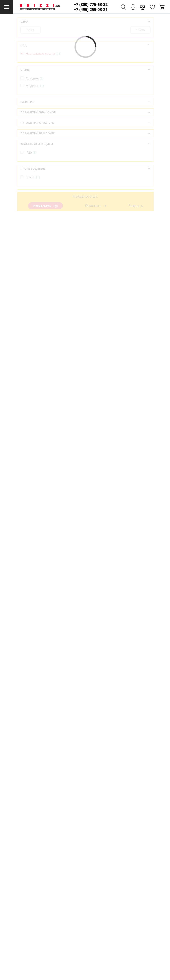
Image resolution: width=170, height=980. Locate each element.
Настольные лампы (43, 54)
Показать (45, 206)
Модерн (35, 86)
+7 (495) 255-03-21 (91, 10)
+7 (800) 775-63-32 (91, 4)
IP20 (31, 152)
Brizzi (33, 177)
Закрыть (136, 206)
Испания (35, 202)
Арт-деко (35, 78)
